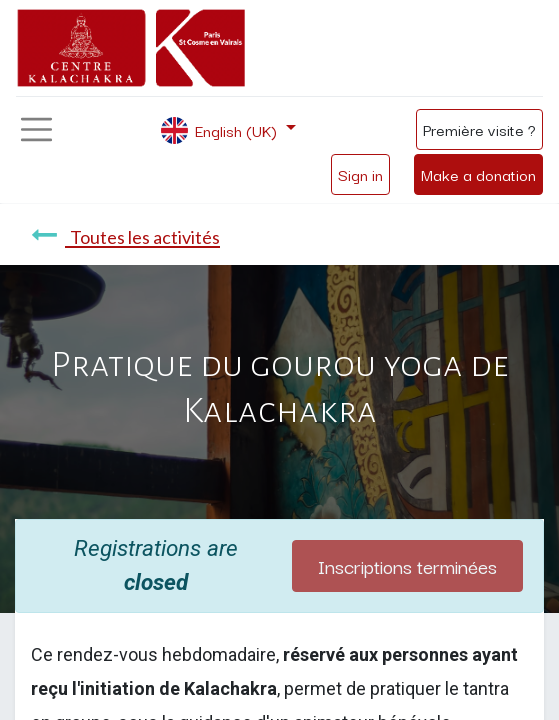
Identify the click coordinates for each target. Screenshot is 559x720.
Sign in (360, 174)
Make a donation (478, 174)
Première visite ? (479, 129)
